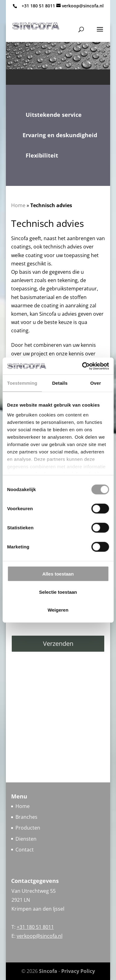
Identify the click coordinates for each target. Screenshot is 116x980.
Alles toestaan (58, 574)
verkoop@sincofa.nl (40, 936)
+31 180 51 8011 (38, 6)
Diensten (26, 839)
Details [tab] (60, 383)
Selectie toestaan (58, 592)
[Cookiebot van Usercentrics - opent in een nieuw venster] (83, 366)
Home (18, 205)
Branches (26, 817)
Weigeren (58, 610)
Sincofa (48, 971)
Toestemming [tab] (22, 383)
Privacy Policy (78, 971)
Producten (28, 828)
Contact (25, 850)
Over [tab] (96, 383)
